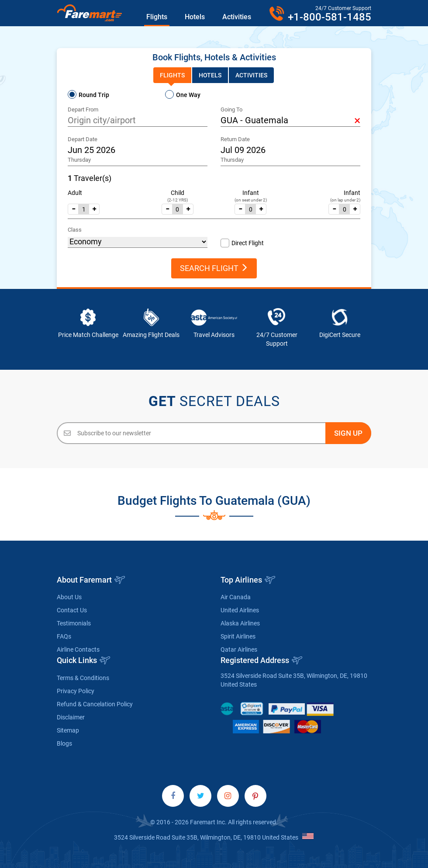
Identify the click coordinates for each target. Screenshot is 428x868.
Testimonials (74, 623)
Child (178, 193)
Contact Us (72, 610)
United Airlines (240, 610)
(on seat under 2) (251, 200)
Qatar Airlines (239, 649)
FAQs (64, 636)
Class (75, 230)
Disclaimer (71, 717)
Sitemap (68, 730)
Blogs (64, 743)
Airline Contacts (78, 649)
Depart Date (83, 139)
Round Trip (94, 95)
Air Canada (236, 597)
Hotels (195, 17)
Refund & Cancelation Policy (95, 704)
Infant (251, 193)
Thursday (79, 160)
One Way (188, 95)
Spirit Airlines (238, 636)
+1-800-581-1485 (330, 17)
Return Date (235, 139)
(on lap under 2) (345, 200)
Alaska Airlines (240, 623)
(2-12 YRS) (178, 200)
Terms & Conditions (83, 678)
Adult (75, 193)
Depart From (83, 109)
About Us (69, 597)
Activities (237, 17)
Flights (157, 17)
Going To (231, 109)
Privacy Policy (76, 691)
